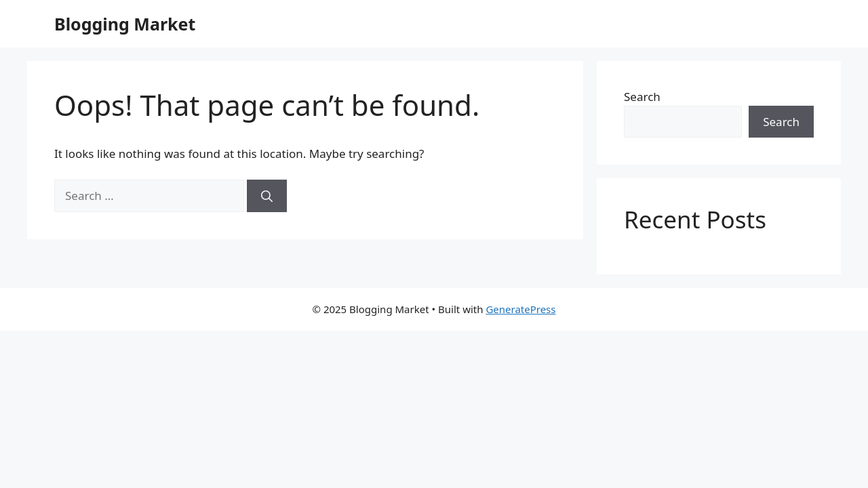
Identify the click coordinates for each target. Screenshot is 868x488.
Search (642, 97)
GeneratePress (520, 309)
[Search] (267, 196)
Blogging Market (125, 24)
